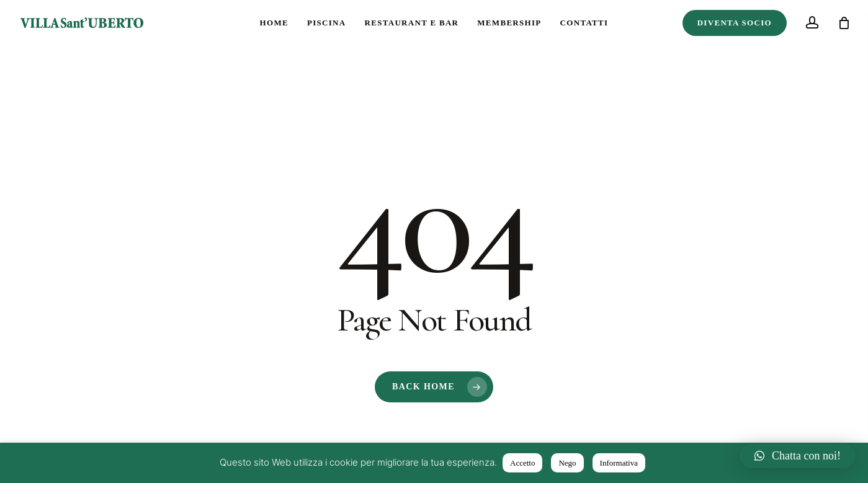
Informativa (619, 463)
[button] (798, 456)
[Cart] (844, 23)
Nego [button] (567, 463)
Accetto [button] (522, 463)
